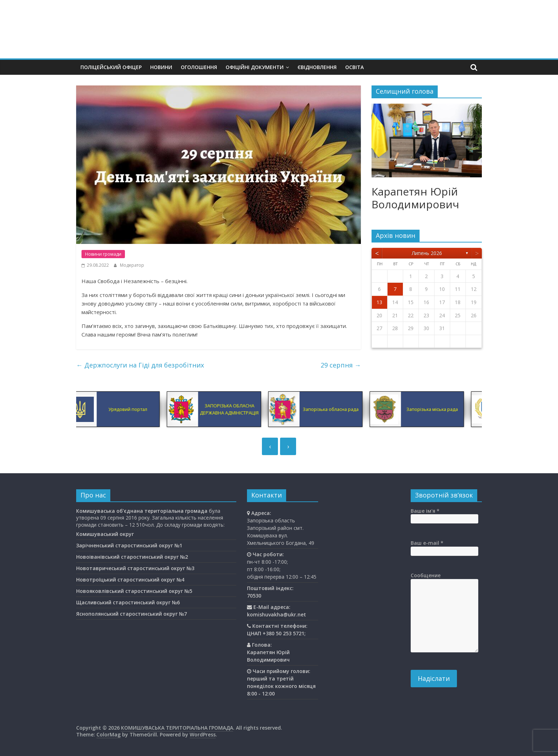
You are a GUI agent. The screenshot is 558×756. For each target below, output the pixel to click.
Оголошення (199, 67)
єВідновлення (317, 67)
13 (379, 302)
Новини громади (103, 254)
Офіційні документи (255, 67)
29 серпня (341, 365)
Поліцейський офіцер (111, 67)
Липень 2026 (427, 253)
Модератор (132, 265)
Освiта (354, 67)
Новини (161, 67)
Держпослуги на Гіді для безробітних (140, 365)
